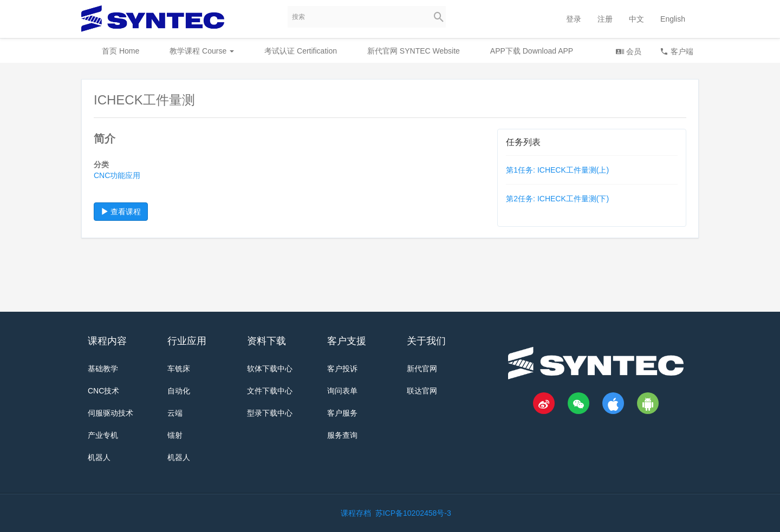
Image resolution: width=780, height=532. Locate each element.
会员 (628, 51)
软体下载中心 (270, 369)
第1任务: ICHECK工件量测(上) (557, 170)
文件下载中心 (270, 391)
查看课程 (121, 212)
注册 (605, 19)
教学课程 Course (202, 51)
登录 (574, 19)
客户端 (677, 51)
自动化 (179, 391)
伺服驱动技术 (110, 413)
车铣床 (179, 369)
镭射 (175, 435)
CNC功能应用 (117, 175)
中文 (636, 19)
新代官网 (422, 369)
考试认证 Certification (301, 51)
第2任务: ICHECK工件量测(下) (557, 199)
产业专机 (103, 435)
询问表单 (342, 391)
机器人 (99, 457)
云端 (175, 413)
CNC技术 (103, 391)
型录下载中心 (270, 413)
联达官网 (422, 391)
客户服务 (342, 413)
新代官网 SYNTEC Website (414, 51)
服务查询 (342, 435)
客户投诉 (342, 369)
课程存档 (356, 513)
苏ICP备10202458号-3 (413, 513)
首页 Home (121, 51)
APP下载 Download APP (532, 51)
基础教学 (103, 369)
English (673, 19)
